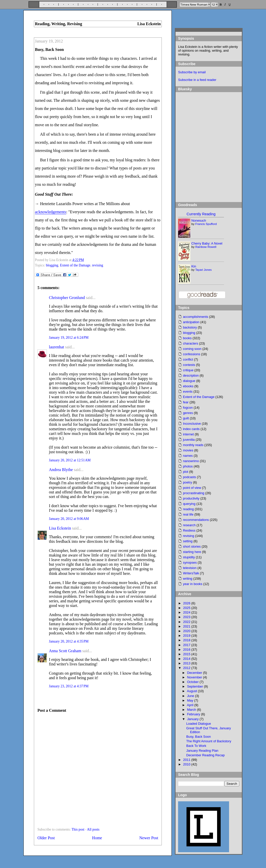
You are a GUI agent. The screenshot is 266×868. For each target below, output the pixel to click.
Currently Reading (201, 214)
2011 (187, 760)
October (193, 682)
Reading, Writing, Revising (58, 24)
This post (78, 829)
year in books (193, 584)
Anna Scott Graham (65, 651)
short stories (192, 546)
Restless (189, 530)
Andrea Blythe (61, 470)
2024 (187, 612)
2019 (187, 636)
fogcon (188, 408)
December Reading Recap (205, 755)
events (188, 392)
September (195, 686)
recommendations (196, 520)
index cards (191, 429)
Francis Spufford (206, 224)
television (190, 568)
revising (98, 265)
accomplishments (196, 317)
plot (186, 472)
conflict (188, 359)
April (190, 705)
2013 (187, 663)
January (193, 719)
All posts (93, 829)
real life (188, 514)
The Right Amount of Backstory (209, 741)
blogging (52, 265)
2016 (187, 650)
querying (189, 504)
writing (188, 579)
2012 (187, 668)
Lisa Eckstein (60, 528)
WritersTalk (191, 573)
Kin (194, 266)
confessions (192, 354)
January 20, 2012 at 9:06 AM (69, 519)
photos (188, 466)
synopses (190, 563)
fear (186, 402)
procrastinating (194, 493)
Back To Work (196, 746)
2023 (187, 617)
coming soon (192, 349)
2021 (187, 626)
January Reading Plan (202, 751)
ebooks (188, 386)
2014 (187, 659)
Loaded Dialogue (199, 724)
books (187, 338)
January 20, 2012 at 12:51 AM (70, 460)
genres (188, 413)
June (191, 696)
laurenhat (57, 347)
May (191, 700)
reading (188, 509)
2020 (187, 631)
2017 (187, 645)
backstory (190, 327)
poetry (188, 482)
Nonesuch (199, 220)
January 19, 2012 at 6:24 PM (69, 338)
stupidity (189, 557)
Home (97, 838)
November (195, 677)
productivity (191, 498)
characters (191, 343)
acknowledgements (51, 212)
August (192, 691)
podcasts (189, 477)
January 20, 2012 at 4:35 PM (69, 641)
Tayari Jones (203, 270)
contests (189, 365)
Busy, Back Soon (49, 49)
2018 (187, 640)
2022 (187, 622)
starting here (192, 552)
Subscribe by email (192, 72)
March (192, 710)
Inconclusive (192, 424)
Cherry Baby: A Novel (207, 243)
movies (188, 450)
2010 (187, 764)
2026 (187, 603)
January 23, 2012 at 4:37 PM (69, 686)
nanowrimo (191, 461)
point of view (192, 488)
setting (188, 541)
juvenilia (189, 440)
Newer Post (149, 838)
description (191, 375)
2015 (187, 654)
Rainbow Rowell (206, 247)
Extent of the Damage (75, 265)
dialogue (189, 381)
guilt (186, 418)
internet (188, 434)
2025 (187, 608)
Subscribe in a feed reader (197, 80)
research (189, 525)
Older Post (46, 838)
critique (188, 370)
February (194, 714)
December (195, 673)
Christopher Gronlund (67, 298)
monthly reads (193, 445)
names (188, 456)
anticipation (191, 322)
